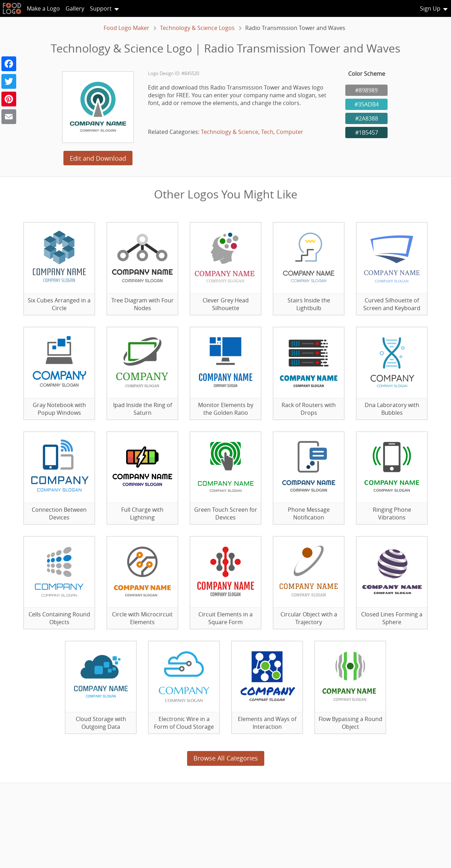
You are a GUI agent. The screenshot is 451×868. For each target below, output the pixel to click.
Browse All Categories (226, 758)
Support (101, 8)
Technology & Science (230, 132)
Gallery (75, 8)
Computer (290, 132)
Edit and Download (98, 158)
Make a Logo (43, 8)
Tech (267, 132)
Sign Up (430, 8)
